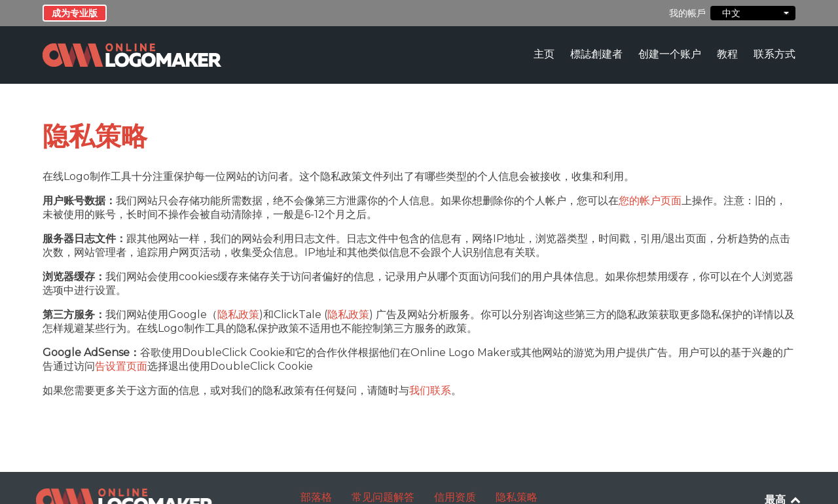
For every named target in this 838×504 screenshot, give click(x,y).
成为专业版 (75, 13)
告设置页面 (121, 366)
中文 (753, 13)
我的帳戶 (687, 13)
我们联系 (430, 390)
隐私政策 (238, 315)
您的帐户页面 (650, 201)
